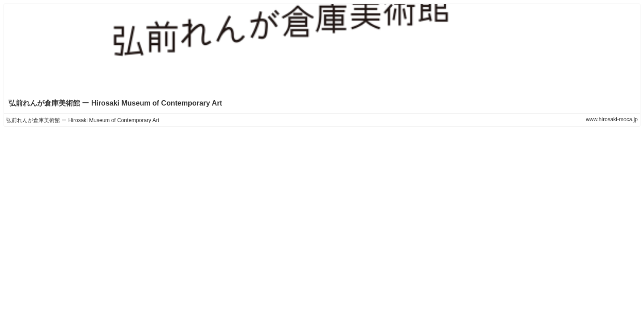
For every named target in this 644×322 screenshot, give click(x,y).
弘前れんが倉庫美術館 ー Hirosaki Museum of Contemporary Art (115, 103)
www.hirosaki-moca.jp (612, 119)
